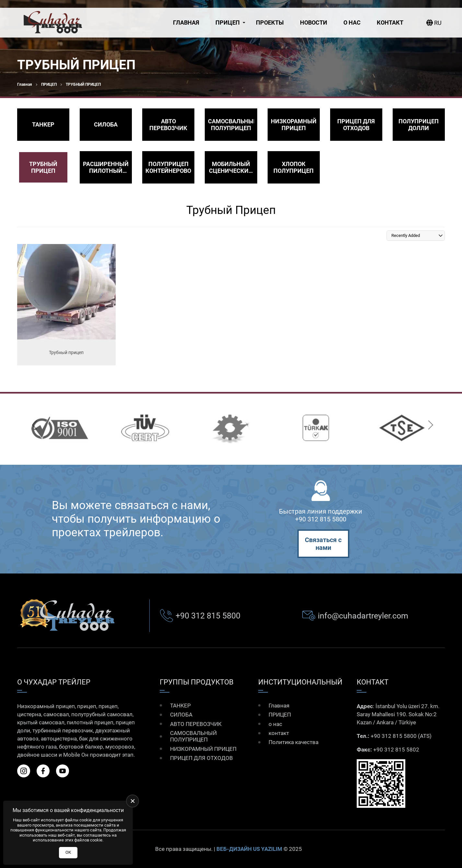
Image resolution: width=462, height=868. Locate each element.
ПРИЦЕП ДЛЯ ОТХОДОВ (202, 758)
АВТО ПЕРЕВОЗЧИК (196, 724)
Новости (314, 22)
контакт (390, 22)
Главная (186, 22)
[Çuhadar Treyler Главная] (53, 23)
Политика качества (294, 742)
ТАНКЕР (180, 706)
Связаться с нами (323, 544)
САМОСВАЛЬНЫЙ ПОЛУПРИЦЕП (193, 736)
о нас (352, 22)
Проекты (270, 22)
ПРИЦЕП (228, 22)
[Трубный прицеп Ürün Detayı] (66, 305)
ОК (68, 852)
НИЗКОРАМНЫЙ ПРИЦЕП (203, 749)
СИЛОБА (181, 715)
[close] (133, 801)
